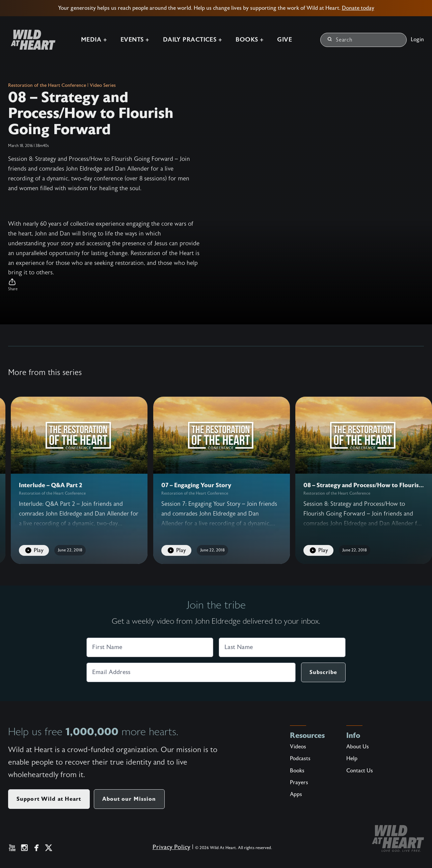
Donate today (358, 8)
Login (417, 40)
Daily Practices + (193, 40)
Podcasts (300, 759)
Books (297, 771)
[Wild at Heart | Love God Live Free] (30, 40)
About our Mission (129, 799)
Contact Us (360, 771)
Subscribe (323, 672)
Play (34, 550)
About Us (358, 747)
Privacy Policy (171, 847)
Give (285, 40)
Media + (94, 40)
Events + (135, 40)
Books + (250, 40)
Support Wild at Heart (49, 799)
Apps (296, 794)
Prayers (299, 783)
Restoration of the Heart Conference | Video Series (62, 85)
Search (340, 40)
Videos (298, 747)
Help (352, 759)
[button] (104, 285)
